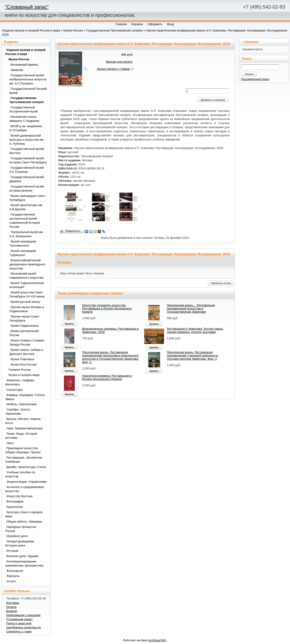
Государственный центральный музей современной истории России (25, 221)
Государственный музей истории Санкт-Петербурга (28, 160)
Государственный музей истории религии (27, 188)
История (12, 551)
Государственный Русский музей (28, 91)
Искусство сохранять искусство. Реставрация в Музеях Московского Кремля (107, 309)
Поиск (246, 59)
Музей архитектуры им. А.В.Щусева (26, 207)
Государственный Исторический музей (24, 109)
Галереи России (20, 370)
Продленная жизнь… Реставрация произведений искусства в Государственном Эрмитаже (191, 309)
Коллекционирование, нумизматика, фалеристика (24, 563)
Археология (15, 507)
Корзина (252, 42)
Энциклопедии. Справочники (27, 482)
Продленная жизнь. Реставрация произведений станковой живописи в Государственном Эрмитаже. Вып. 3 (192, 356)
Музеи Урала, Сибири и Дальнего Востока (26, 352)
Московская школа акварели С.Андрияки (24, 119)
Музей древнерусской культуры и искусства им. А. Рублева (27, 140)
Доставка (13, 603)
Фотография (15, 502)
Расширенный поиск (255, 79)
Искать (249, 74)
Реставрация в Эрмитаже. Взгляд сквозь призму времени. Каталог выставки (195, 330)
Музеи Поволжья (22, 359)
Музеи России (73, 30)
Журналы (13, 576)
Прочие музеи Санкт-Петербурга (25, 319)
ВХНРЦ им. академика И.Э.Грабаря (26, 128)
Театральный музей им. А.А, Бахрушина (26, 234)
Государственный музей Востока (27, 151)
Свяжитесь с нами (19, 632)
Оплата (11, 607)
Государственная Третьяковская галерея (114, 30)
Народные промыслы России (21, 529)
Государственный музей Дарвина (27, 179)
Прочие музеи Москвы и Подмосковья (27, 309)
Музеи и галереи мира (24, 375)
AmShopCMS (157, 640)
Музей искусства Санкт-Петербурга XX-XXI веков (27, 294)
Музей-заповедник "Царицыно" (23, 253)
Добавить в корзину (213, 100)
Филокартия (15, 571)
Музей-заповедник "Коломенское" (23, 243)
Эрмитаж (17, 70)
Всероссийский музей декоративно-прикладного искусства (27, 264)
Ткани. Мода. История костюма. (21, 436)
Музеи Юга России (24, 365)
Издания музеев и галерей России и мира (31, 30)
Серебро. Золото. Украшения (18, 412)
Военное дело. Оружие (23, 556)
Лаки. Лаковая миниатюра (25, 428)
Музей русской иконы (25, 302)
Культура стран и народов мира (24, 514)
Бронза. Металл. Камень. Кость (23, 421)
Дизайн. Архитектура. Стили (26, 467)
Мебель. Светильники (22, 404)
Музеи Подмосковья (25, 326)
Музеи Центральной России (24, 333)
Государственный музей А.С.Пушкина (27, 170)
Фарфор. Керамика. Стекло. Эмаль (25, 397)
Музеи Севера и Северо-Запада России (27, 342)
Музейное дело (17, 536)
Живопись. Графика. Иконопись (20, 382)
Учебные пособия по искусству (20, 474)
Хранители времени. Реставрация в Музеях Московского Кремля (107, 377)
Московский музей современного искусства (26, 276)
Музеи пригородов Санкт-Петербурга (28, 198)
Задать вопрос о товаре (113, 69)
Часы (10, 443)
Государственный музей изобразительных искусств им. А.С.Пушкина (28, 79)
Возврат (12, 611)
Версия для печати (119, 62)
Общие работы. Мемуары (24, 522)
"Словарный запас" (27, 7)
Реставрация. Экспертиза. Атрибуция (24, 460)
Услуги (11, 581)
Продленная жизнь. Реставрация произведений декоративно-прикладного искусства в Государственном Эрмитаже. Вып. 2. (110, 357)
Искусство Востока (20, 496)
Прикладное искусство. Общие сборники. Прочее (23, 450)
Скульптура (15, 390)
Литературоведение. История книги (20, 543)
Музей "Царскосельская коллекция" (27, 285)
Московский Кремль (25, 65)
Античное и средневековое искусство (25, 489)
